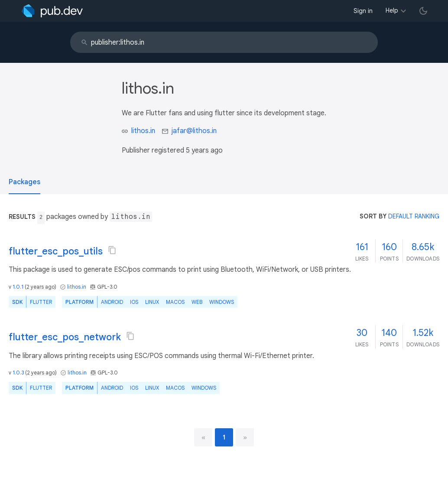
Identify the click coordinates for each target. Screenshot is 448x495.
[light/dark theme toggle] (423, 11)
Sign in (363, 11)
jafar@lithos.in (194, 131)
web (197, 302)
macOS (175, 302)
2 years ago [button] (41, 287)
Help (392, 10)
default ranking (414, 216)
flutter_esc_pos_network (65, 337)
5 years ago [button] (204, 150)
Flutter (41, 302)
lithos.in (143, 131)
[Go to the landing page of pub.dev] (52, 11)
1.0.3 (18, 373)
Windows (222, 302)
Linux (152, 302)
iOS (134, 302)
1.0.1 (18, 287)
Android (112, 302)
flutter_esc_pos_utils (56, 251)
